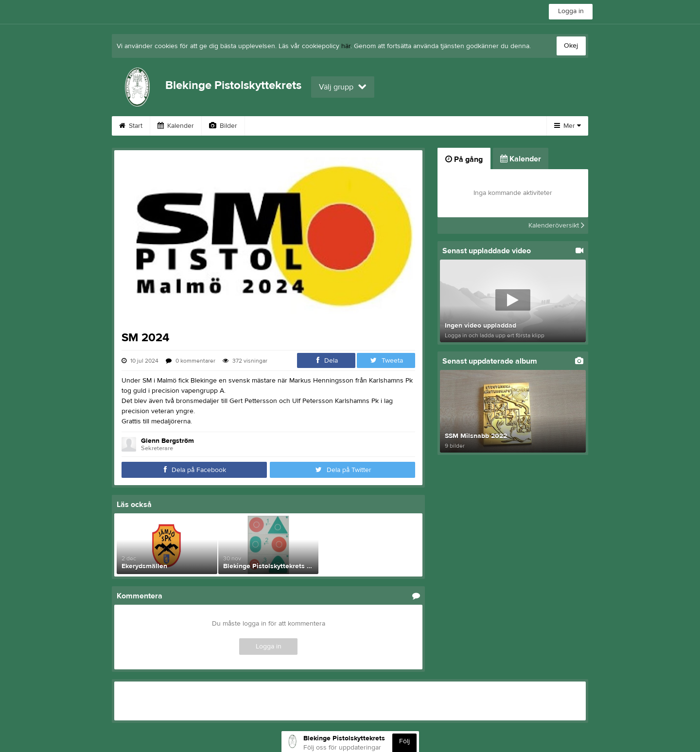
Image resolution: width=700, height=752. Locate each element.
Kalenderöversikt (556, 226)
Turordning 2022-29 (287, 126)
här (346, 46)
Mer (568, 126)
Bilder (223, 126)
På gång (464, 159)
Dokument (357, 126)
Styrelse (469, 126)
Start (131, 126)
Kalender (176, 126)
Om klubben (415, 126)
